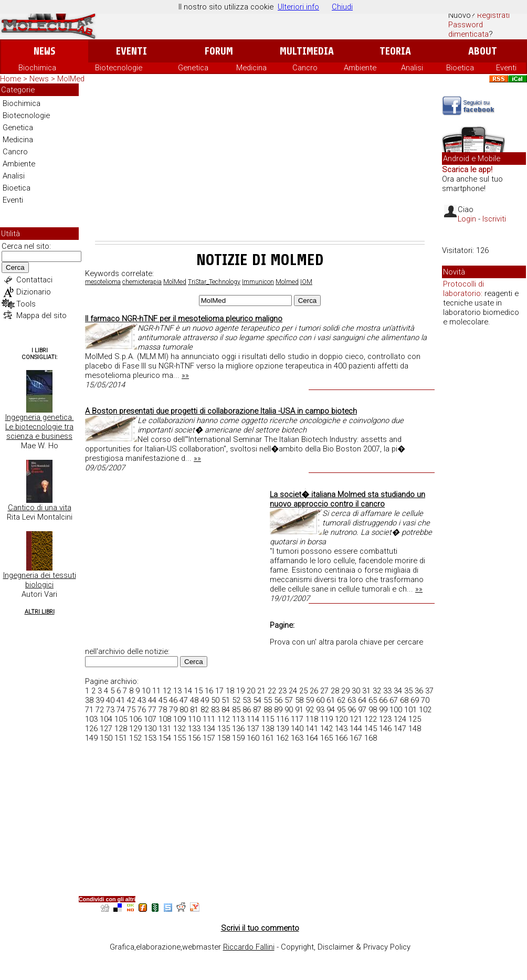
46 (173, 700)
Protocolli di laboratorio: (463, 289)
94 (331, 710)
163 (297, 738)
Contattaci (34, 280)
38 (89, 700)
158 (224, 738)
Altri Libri (40, 612)
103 (91, 719)
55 (268, 700)
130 (150, 729)
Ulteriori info (298, 7)
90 (289, 710)
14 (188, 691)
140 (297, 729)
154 (165, 738)
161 (268, 738)
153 (150, 738)
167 (356, 738)
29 (345, 691)
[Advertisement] (260, 162)
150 (106, 738)
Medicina (251, 68)
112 (224, 719)
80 (184, 710)
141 (312, 729)
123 (385, 719)
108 (165, 719)
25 (303, 691)
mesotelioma (103, 282)
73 (110, 710)
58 (299, 700)
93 (320, 710)
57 (289, 700)
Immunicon (258, 282)
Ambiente (360, 68)
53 (247, 700)
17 (219, 691)
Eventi (131, 51)
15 (198, 691)
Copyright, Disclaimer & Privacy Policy (346, 947)
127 (106, 729)
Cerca (15, 267)
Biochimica (37, 68)
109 (180, 719)
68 (404, 700)
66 (383, 700)
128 (121, 729)
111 (209, 719)
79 (173, 710)
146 (385, 729)
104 (106, 719)
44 (152, 700)
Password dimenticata (468, 29)
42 (131, 700)
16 (209, 691)
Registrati (493, 15)
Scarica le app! (467, 170)
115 (268, 719)
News (44, 51)
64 (362, 700)
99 (383, 710)
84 (226, 710)
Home (10, 79)
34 (398, 691)
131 (165, 729)
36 (419, 691)
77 (152, 710)
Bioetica (460, 68)
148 (415, 729)
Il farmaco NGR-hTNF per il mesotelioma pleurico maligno (184, 319)
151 (121, 738)
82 (205, 710)
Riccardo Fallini (249, 947)
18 (230, 691)
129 (135, 729)
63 (352, 700)
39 (100, 700)
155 (180, 738)
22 (272, 691)
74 (121, 710)
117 (297, 719)
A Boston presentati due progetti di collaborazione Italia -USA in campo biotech (221, 411)
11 (156, 691)
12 (167, 691)
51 (226, 700)
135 (224, 729)
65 (373, 700)
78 (163, 710)
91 (299, 710)
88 (268, 710)
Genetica (193, 68)
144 (356, 729)
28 (335, 691)
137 (253, 729)
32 (377, 691)
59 (310, 700)
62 (341, 700)
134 (209, 729)
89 (278, 710)
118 (312, 719)
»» (185, 375)
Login (467, 219)
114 (253, 719)
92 (310, 710)
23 (282, 691)
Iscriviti (494, 219)
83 (215, 710)
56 (278, 700)
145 (371, 729)
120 (341, 719)
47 (184, 700)
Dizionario (34, 292)
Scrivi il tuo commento (260, 928)
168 (371, 738)
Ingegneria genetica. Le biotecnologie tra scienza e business (40, 427)
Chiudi (342, 7)
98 (373, 710)
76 (142, 710)
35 (408, 691)
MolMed (175, 282)
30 (356, 691)
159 (238, 738)
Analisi (412, 68)
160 (253, 738)
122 (371, 719)
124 (400, 719)
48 (194, 700)
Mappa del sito (41, 315)
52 (236, 700)
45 (163, 700)
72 (100, 710)
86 (247, 710)
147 (400, 729)
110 (194, 719)
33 (387, 691)
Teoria (395, 51)
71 (89, 710)
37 (429, 691)
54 (257, 700)
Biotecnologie (119, 68)
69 (415, 700)
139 (282, 729)
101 (410, 710)
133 (194, 729)
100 (396, 710)
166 (341, 738)
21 (261, 691)
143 (341, 729)
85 (236, 710)
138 (268, 729)
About (483, 51)
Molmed (287, 282)
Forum (219, 51)
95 (341, 710)
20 (251, 691)
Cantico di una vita (40, 508)
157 (209, 738)
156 (194, 738)
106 (135, 719)
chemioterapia (142, 282)
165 (326, 738)
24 (293, 691)
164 (312, 738)
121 (356, 719)
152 (135, 738)
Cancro (305, 68)
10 (146, 691)
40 (110, 700)
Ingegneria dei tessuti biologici (40, 580)
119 (326, 719)
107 (150, 719)
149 (91, 738)
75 (131, 710)
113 (238, 719)
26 (314, 691)
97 (362, 710)
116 (282, 719)
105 (121, 719)
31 (366, 691)
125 (415, 719)
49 (205, 700)
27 (324, 691)
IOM (306, 282)
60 (320, 700)
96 (352, 710)
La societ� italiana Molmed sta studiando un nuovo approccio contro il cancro (347, 499)
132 (180, 729)
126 (91, 729)
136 (238, 729)
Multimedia (307, 51)
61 (331, 700)
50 (215, 700)
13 (177, 691)
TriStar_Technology (214, 282)
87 (257, 710)
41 (121, 700)
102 (425, 710)
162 (282, 738)
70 (425, 700)
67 (394, 700)
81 (194, 710)
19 (240, 691)
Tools (26, 304)
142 (326, 729)
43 (142, 700)
